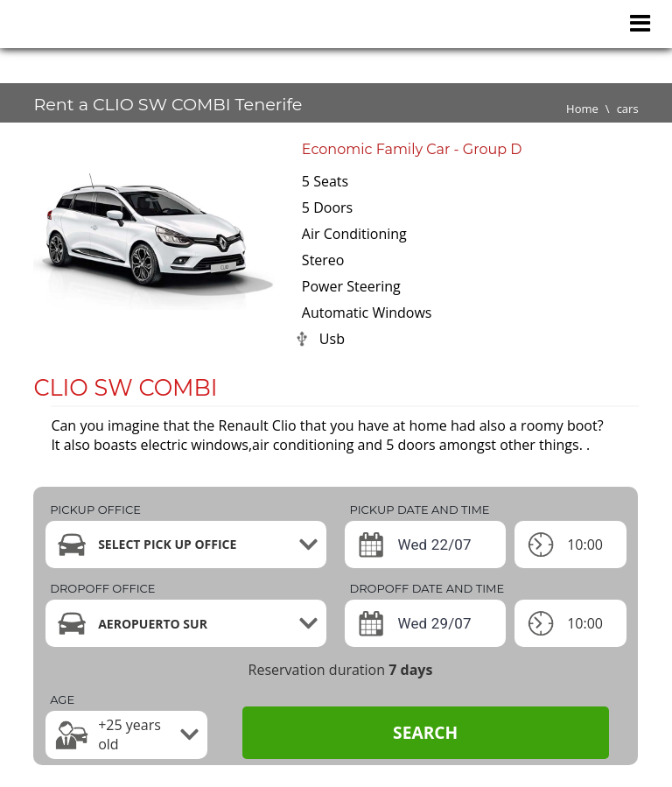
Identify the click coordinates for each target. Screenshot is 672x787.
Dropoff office (102, 588)
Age (62, 699)
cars (628, 109)
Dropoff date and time (427, 588)
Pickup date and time (419, 509)
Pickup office (95, 509)
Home (582, 109)
